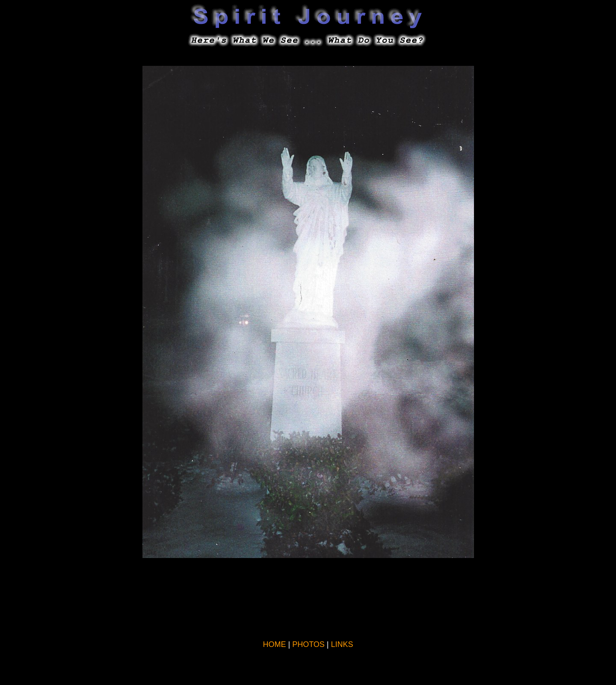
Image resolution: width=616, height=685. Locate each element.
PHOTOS (308, 644)
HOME (274, 644)
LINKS (342, 644)
